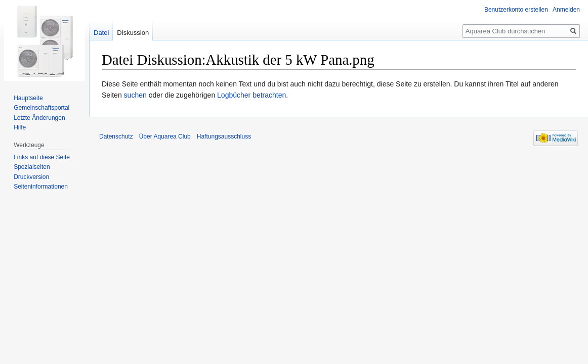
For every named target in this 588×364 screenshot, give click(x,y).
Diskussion (133, 33)
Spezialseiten (32, 167)
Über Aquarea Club (165, 136)
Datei (101, 33)
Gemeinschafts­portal (41, 108)
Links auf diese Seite (42, 157)
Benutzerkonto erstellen (516, 10)
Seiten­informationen (41, 187)
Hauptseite (28, 98)
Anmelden (566, 10)
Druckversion (31, 177)
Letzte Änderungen (39, 118)
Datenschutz (116, 136)
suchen (135, 95)
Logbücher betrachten (251, 95)
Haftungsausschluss (224, 136)
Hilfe (20, 127)
